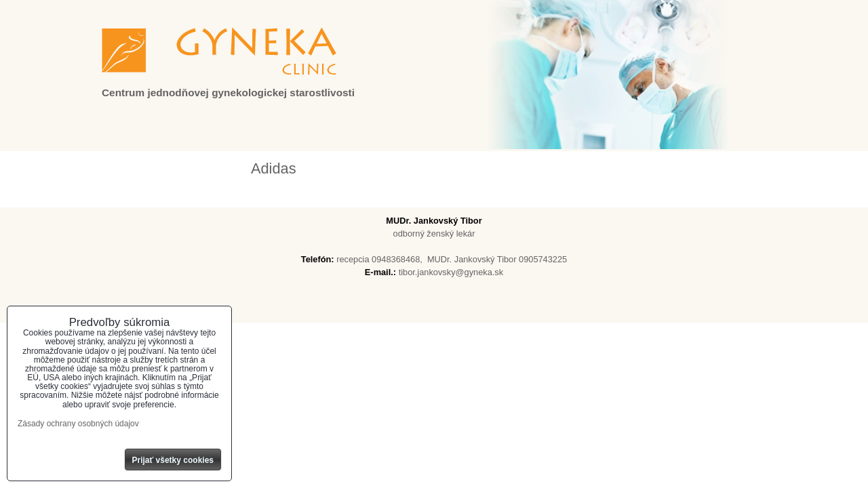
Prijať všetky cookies (173, 460)
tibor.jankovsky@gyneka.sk (451, 272)
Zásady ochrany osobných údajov (78, 424)
